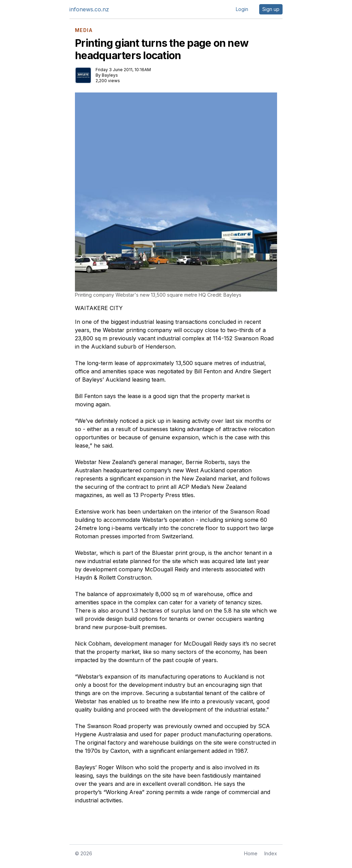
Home (251, 853)
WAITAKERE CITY (99, 308)
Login (242, 9)
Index (271, 853)
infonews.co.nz (89, 9)
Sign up (271, 9)
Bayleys (110, 75)
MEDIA (84, 30)
